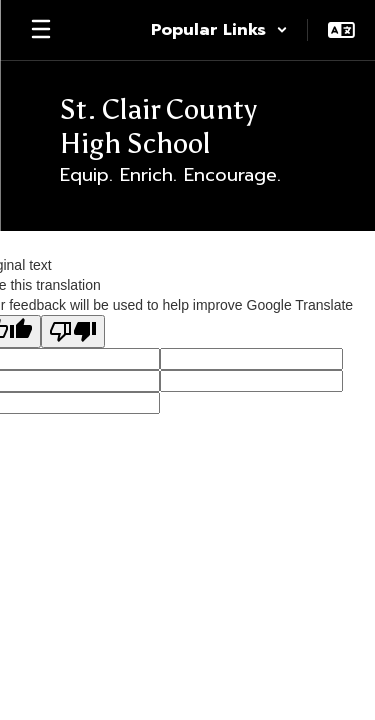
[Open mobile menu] (41, 30)
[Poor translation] (73, 331)
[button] (219, 30)
